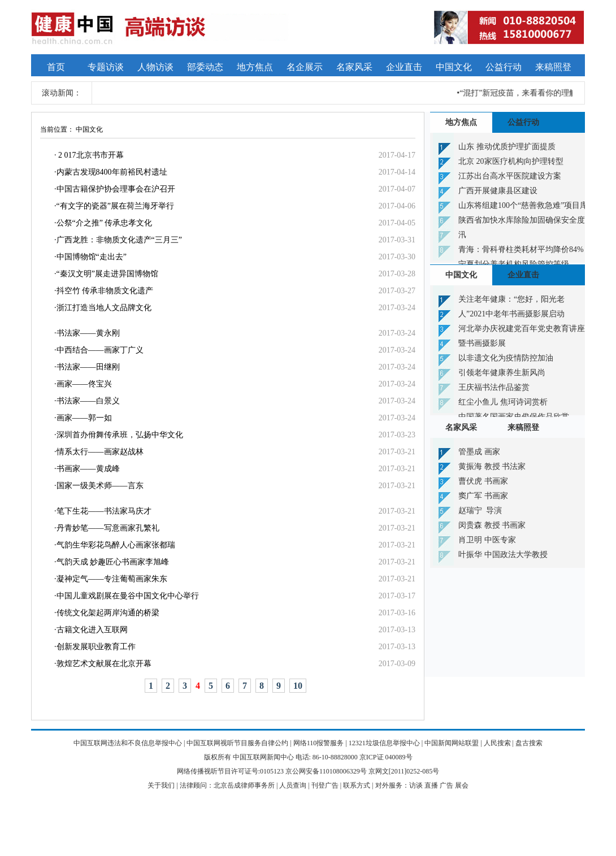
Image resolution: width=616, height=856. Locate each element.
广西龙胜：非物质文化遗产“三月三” (119, 240)
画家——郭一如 (84, 418)
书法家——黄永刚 (88, 333)
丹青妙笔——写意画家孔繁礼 (108, 528)
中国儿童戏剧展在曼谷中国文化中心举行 (128, 596)
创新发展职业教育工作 (96, 647)
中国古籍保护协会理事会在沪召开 (116, 189)
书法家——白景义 (88, 401)
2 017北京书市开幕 (90, 155)
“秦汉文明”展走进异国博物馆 (107, 274)
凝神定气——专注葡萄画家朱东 (112, 579)
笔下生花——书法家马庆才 (104, 511)
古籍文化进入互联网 (92, 630)
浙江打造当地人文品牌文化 (104, 308)
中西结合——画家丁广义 (100, 350)
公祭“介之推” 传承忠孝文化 (105, 223)
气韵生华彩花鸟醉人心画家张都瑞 (116, 545)
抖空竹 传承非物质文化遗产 (105, 291)
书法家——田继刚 (88, 367)
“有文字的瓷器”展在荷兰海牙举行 (115, 206)
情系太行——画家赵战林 (100, 452)
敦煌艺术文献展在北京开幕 (104, 664)
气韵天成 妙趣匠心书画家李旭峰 (113, 562)
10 (298, 686)
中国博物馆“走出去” (92, 257)
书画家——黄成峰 (88, 469)
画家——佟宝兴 (84, 384)
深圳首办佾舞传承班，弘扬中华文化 (120, 435)
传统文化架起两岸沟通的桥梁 (108, 613)
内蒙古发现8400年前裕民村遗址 (112, 172)
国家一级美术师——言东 (100, 486)
